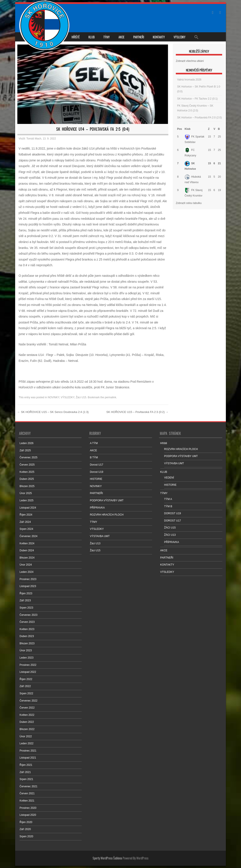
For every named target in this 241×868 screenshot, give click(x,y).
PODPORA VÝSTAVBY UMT (107, 500)
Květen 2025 (27, 472)
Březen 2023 (27, 643)
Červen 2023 (27, 622)
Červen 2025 (27, 465)
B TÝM (94, 457)
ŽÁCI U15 (170, 528)
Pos (180, 129)
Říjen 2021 (26, 765)
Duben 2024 (27, 550)
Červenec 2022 (28, 701)
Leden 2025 (26, 500)
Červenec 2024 (28, 536)
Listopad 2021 (28, 758)
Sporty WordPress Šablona (107, 858)
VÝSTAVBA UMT (100, 536)
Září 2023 (25, 600)
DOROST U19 (173, 513)
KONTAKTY (159, 37)
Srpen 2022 (26, 693)
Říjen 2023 (26, 593)
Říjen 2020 (26, 822)
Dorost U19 (96, 472)
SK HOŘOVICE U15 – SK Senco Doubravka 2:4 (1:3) (53, 412)
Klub (188, 129)
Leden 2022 (26, 743)
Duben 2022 (27, 722)
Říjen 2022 (26, 679)
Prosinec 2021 (28, 751)
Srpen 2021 (26, 779)
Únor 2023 (26, 650)
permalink (110, 397)
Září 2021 (25, 772)
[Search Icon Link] (196, 37)
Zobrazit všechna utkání (190, 61)
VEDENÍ (169, 478)
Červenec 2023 (28, 615)
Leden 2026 (26, 443)
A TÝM (94, 443)
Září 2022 (25, 686)
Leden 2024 (26, 572)
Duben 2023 (27, 636)
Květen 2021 (27, 801)
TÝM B (168, 506)
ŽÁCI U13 (170, 535)
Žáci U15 (81, 397)
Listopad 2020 (28, 815)
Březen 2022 (27, 729)
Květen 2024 (27, 543)
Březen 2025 (27, 486)
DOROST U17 (173, 521)
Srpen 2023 (26, 608)
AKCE (121, 37)
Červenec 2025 (28, 457)
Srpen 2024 (26, 529)
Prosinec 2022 (28, 665)
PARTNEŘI (139, 37)
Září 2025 (25, 450)
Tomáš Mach (34, 139)
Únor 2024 (26, 565)
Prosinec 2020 (28, 808)
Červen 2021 (27, 793)
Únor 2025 (26, 493)
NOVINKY (54, 397)
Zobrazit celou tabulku (189, 203)
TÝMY (107, 37)
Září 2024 (25, 522)
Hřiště (76, 37)
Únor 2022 (26, 736)
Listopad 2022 (28, 672)
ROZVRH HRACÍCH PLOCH (107, 515)
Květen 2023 (27, 629)
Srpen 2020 (26, 836)
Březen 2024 (27, 558)
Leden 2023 (26, 658)
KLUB (92, 37)
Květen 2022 (27, 715)
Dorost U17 (96, 465)
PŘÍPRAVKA (97, 508)
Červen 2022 (27, 708)
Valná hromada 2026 (189, 80)
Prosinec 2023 (28, 579)
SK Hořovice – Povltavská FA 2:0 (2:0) (199, 118)
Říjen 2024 (26, 515)
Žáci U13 (95, 543)
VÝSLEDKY (180, 37)
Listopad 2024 (28, 508)
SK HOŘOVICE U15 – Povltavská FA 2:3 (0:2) (137, 412)
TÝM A (168, 499)
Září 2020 (25, 829)
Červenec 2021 (28, 786)
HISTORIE (96, 479)
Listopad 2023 (28, 586)
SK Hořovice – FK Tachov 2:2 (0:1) (197, 99)
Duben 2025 (27, 479)
